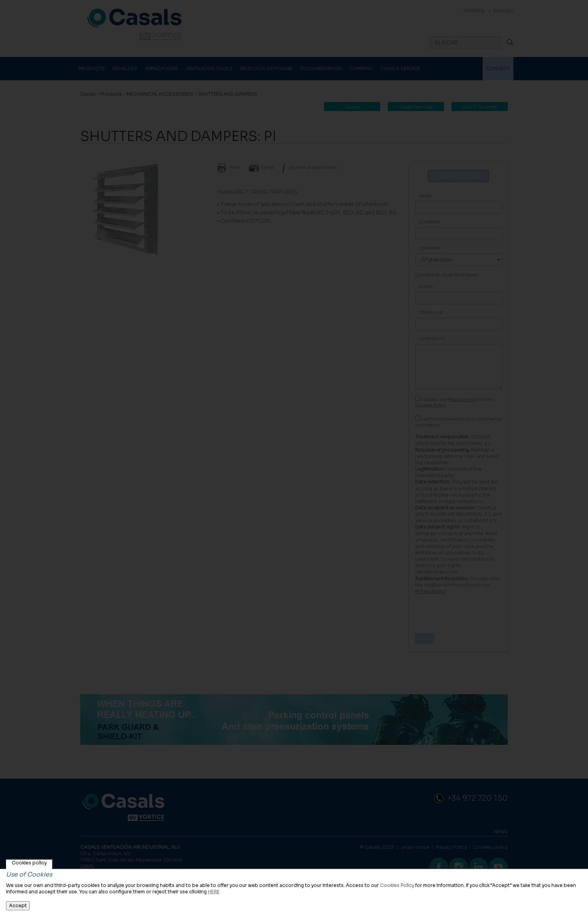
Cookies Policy (397, 885)
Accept (18, 906)
